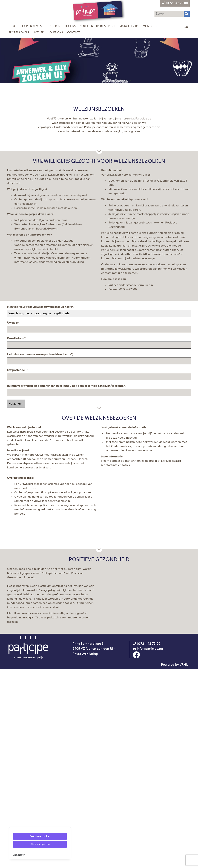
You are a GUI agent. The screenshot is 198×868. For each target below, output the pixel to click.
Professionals (19, 32)
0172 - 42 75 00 (147, 843)
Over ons (56, 32)
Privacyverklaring (85, 853)
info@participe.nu (150, 848)
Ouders (70, 26)
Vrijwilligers (129, 26)
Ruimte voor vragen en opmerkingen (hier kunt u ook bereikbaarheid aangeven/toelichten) (67, 516)
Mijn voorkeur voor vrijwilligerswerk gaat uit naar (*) (41, 437)
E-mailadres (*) (17, 469)
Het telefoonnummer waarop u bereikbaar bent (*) (41, 485)
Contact (74, 32)
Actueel (39, 32)
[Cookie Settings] (4, 863)
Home (12, 26)
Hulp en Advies (31, 26)
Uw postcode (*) (18, 500)
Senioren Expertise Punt (97, 26)
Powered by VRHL (174, 864)
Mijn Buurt (151, 26)
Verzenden (16, 534)
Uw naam (14, 453)
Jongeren (53, 26)
